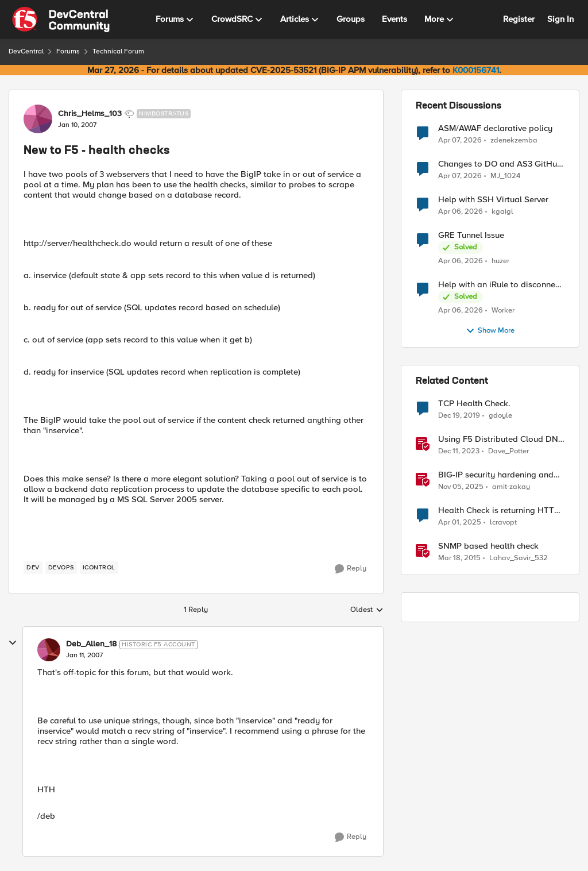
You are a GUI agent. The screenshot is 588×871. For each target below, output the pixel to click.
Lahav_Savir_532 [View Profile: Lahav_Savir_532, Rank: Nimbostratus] (519, 558)
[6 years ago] (459, 416)
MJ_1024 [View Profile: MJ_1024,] (505, 176)
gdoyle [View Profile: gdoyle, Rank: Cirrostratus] (500, 416)
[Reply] (351, 569)
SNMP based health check (488, 546)
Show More (490, 331)
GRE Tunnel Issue (471, 235)
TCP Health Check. (474, 404)
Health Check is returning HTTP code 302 (499, 510)
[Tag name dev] (33, 568)
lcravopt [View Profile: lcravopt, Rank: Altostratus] (503, 523)
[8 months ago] (461, 487)
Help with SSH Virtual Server (493, 200)
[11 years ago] (459, 558)
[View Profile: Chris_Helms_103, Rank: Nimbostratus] (38, 119)
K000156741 (476, 70)
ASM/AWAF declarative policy (495, 128)
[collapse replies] (13, 643)
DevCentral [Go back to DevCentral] (26, 51)
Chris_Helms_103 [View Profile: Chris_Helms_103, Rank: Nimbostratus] (90, 114)
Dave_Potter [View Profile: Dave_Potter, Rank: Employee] (508, 451)
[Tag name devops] (61, 568)
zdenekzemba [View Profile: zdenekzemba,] (514, 140)
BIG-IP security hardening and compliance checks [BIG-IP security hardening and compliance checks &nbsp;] (496, 475)
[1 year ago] (460, 523)
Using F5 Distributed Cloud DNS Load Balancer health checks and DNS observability (501, 439)
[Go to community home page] (61, 20)
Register (519, 19)
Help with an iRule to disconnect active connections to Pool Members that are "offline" (500, 285)
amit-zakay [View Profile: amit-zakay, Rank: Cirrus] (511, 487)
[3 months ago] (460, 140)
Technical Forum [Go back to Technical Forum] (118, 51)
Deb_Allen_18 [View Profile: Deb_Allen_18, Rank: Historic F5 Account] (91, 644)
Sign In (560, 19)
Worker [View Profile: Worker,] (503, 311)
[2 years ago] (459, 452)
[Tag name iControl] (99, 568)
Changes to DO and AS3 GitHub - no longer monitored (500, 164)
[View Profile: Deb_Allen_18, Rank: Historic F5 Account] (49, 650)
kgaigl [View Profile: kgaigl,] (502, 212)
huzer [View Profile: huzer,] (500, 261)
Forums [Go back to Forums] (68, 51)
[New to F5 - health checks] (84, 656)
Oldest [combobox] (367, 610)
